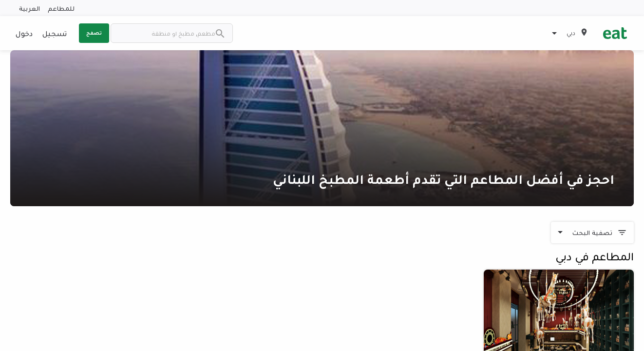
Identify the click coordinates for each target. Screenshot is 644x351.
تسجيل (55, 33)
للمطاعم (61, 8)
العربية (29, 8)
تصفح (94, 33)
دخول (24, 33)
